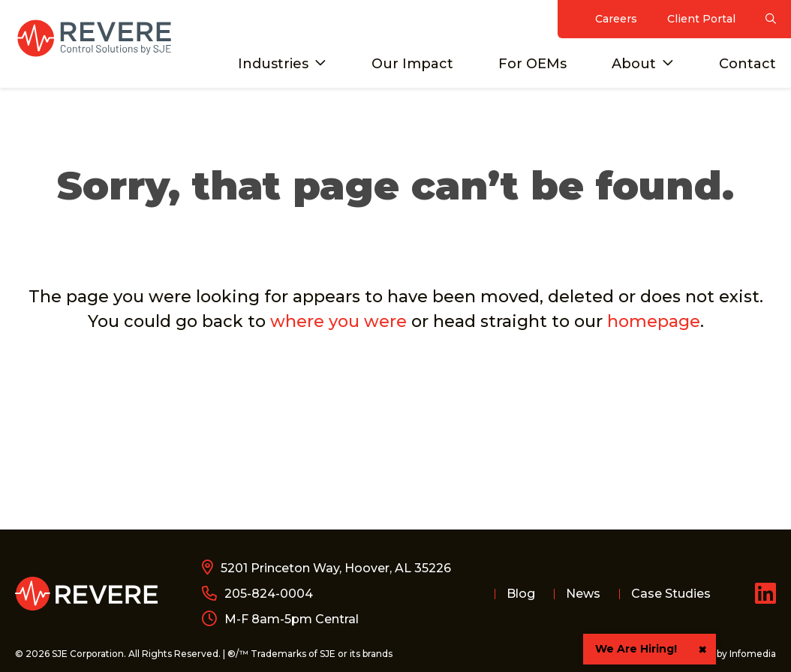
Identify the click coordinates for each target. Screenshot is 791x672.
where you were (338, 321)
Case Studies (671, 594)
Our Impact (412, 64)
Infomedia (753, 654)
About (634, 64)
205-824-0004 (269, 594)
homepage (654, 321)
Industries (273, 64)
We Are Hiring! (636, 649)
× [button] (702, 649)
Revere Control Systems (94, 38)
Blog (521, 594)
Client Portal (701, 19)
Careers (616, 19)
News (583, 594)
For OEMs (532, 64)
